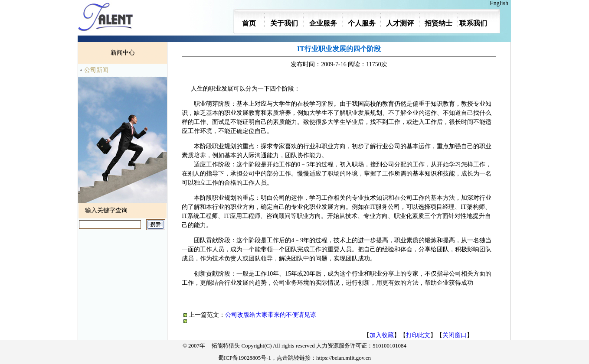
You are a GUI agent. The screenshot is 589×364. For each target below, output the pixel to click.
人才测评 (400, 23)
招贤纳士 (438, 23)
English (501, 3)
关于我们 (284, 23)
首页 (249, 23)
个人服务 (362, 23)
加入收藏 (382, 335)
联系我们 (473, 23)
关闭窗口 (455, 335)
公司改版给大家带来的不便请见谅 (271, 315)
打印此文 (418, 335)
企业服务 (323, 23)
